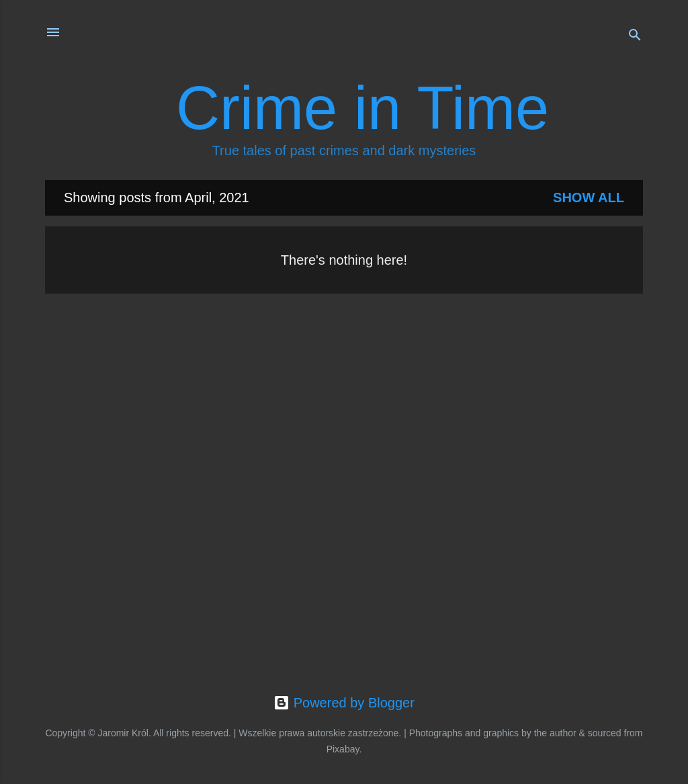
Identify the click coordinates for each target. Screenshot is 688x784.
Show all (589, 198)
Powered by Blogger (344, 703)
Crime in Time (362, 108)
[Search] (635, 37)
